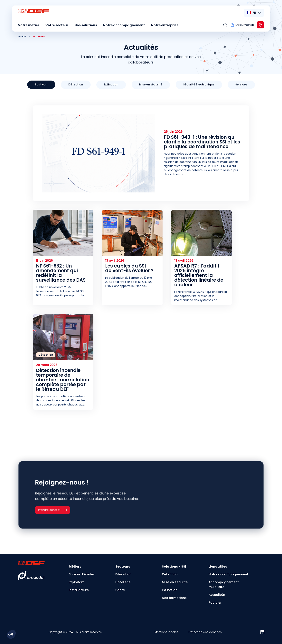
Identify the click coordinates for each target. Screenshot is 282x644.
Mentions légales (166, 632)
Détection (170, 574)
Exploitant (77, 582)
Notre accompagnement (124, 25)
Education (123, 574)
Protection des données (205, 632)
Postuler (215, 603)
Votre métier (29, 25)
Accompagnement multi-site (224, 585)
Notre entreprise (165, 25)
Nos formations (174, 598)
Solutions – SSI (174, 566)
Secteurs (123, 566)
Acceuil (22, 36)
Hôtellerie (123, 582)
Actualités (217, 595)
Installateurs (79, 590)
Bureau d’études (82, 574)
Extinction (170, 590)
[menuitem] (29, 26)
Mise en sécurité (175, 582)
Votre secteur (57, 25)
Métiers (75, 566)
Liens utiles (218, 566)
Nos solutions (86, 25)
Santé (120, 590)
